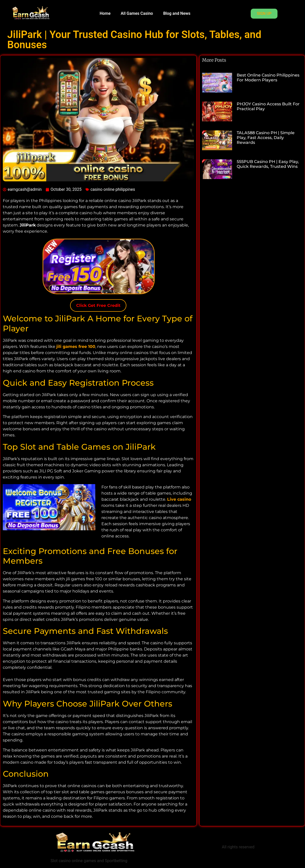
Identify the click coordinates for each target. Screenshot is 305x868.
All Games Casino (137, 13)
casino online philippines (113, 189)
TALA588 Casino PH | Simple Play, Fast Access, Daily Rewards (266, 138)
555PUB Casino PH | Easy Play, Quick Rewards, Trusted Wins (268, 164)
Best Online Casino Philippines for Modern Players (268, 78)
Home (105, 13)
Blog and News (177, 13)
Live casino (179, 499)
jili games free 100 (76, 347)
